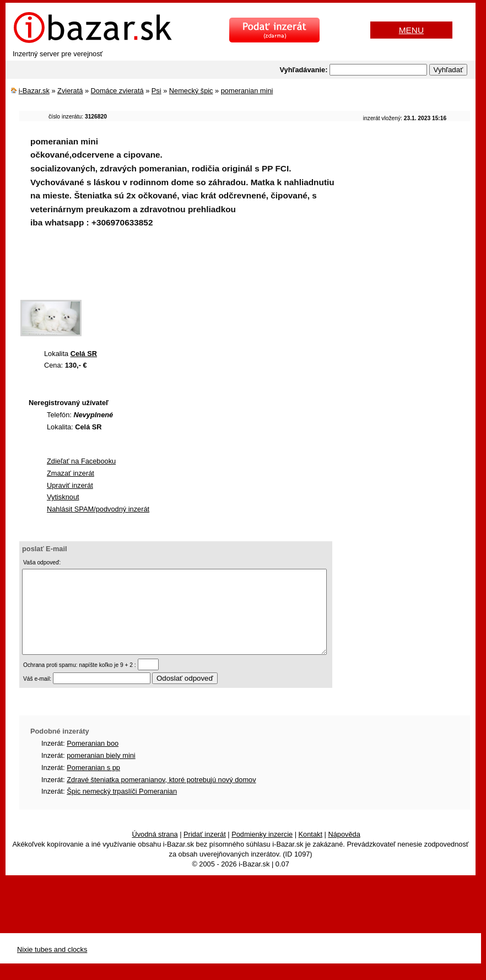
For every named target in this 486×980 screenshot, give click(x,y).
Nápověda (344, 851)
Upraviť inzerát (70, 485)
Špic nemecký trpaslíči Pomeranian (122, 808)
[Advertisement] (220, 271)
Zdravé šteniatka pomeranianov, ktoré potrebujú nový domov (161, 796)
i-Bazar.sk (34, 91)
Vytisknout (63, 497)
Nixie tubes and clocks (52, 966)
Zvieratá (70, 91)
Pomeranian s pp (93, 784)
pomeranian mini (247, 91)
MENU (411, 30)
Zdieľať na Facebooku (81, 461)
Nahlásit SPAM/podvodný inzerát (98, 509)
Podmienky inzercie (262, 851)
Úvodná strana (155, 851)
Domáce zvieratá (117, 91)
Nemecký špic (191, 91)
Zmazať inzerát (71, 473)
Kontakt (310, 851)
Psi (156, 91)
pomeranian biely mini (101, 772)
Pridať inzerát (205, 851)
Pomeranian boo (93, 760)
